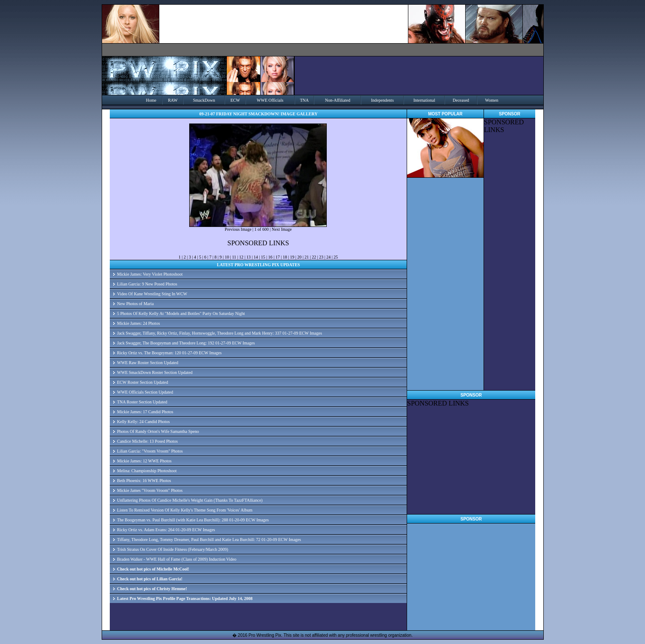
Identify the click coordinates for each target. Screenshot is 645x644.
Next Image (282, 229)
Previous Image (238, 229)
